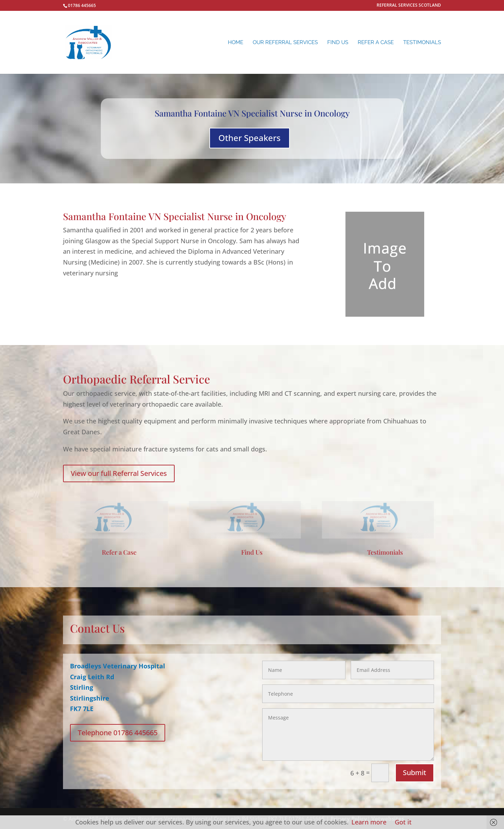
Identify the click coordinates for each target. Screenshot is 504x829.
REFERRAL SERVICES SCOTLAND (409, 6)
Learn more (369, 822)
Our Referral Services (285, 43)
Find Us (338, 43)
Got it (403, 822)
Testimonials (422, 43)
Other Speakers (250, 138)
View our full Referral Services (119, 473)
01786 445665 (82, 5)
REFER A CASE (376, 43)
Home (236, 43)
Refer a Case (119, 552)
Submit (415, 772)
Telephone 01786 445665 (118, 733)
